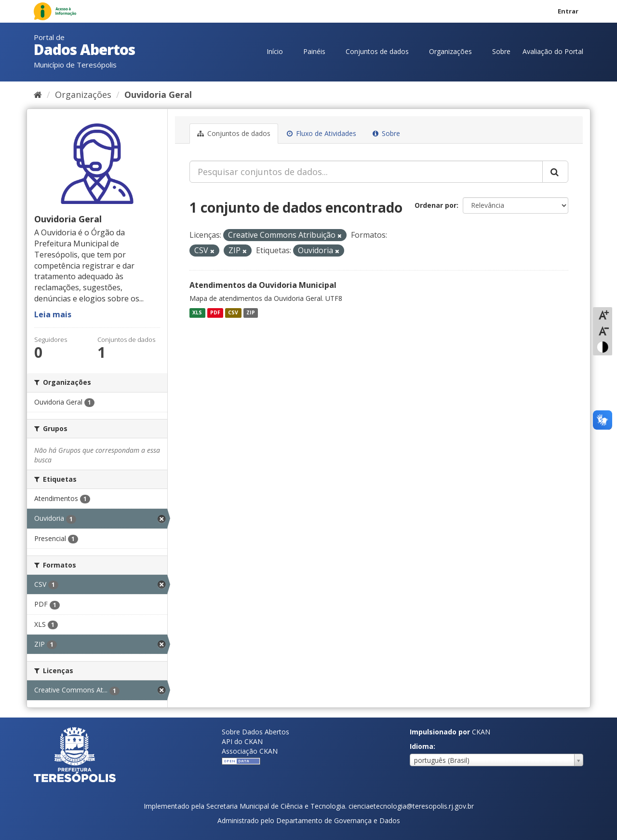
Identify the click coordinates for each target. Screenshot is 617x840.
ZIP (251, 312)
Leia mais (53, 314)
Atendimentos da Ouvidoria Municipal (263, 285)
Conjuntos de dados (377, 51)
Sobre (501, 51)
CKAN (481, 732)
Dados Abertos (84, 49)
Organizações (450, 51)
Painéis (314, 51)
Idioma (422, 746)
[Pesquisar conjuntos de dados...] (366, 172)
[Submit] (555, 172)
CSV (233, 312)
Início (275, 51)
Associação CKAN (250, 751)
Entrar (568, 11)
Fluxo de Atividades (322, 133)
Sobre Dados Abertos (255, 732)
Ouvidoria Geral (158, 95)
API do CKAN (242, 741)
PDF (215, 312)
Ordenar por (436, 205)
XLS (197, 312)
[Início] (38, 95)
